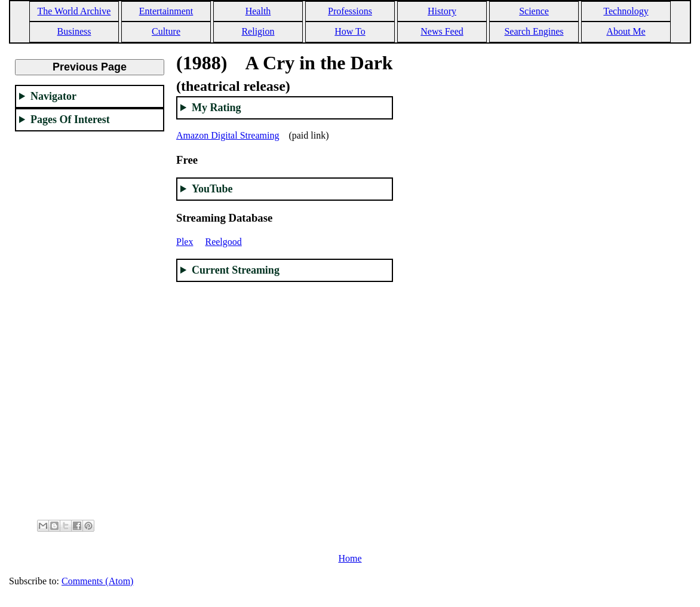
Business (74, 31)
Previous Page (90, 67)
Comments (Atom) (97, 581)
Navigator (53, 96)
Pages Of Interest (70, 119)
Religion (258, 31)
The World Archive (74, 11)
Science (534, 11)
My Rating (217, 108)
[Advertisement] (90, 320)
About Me (626, 31)
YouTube (212, 189)
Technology (626, 11)
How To (350, 31)
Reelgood (223, 242)
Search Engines (534, 31)
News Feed (442, 31)
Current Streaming (236, 270)
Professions (350, 11)
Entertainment (166, 11)
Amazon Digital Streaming (228, 135)
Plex (185, 242)
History (442, 11)
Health (258, 11)
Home (350, 558)
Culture (166, 31)
